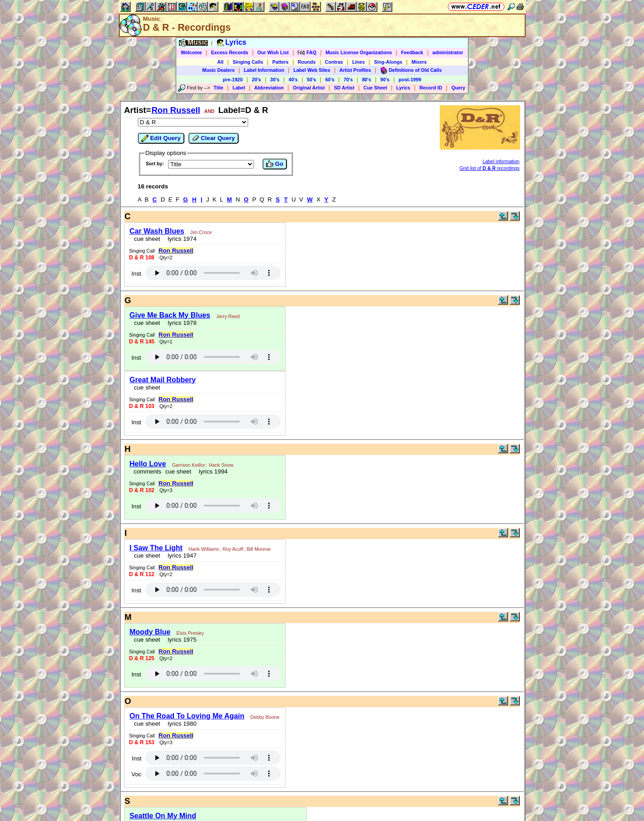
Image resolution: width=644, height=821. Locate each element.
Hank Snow (221, 465)
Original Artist (309, 88)
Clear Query (214, 138)
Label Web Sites (312, 70)
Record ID (431, 88)
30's (275, 80)
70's (348, 80)
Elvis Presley (190, 633)
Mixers (419, 62)
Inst (136, 274)
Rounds (307, 62)
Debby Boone (265, 717)
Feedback (412, 52)
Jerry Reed (228, 316)
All (221, 62)
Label (239, 88)
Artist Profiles (355, 70)
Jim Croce (201, 232)
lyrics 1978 (181, 323)
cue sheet (147, 239)
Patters (280, 62)
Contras (334, 62)
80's (367, 80)
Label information (501, 161)
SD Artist (344, 88)
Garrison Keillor (189, 465)
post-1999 (410, 80)
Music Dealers (219, 70)
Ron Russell (176, 110)
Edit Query (161, 138)
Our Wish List (273, 52)
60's (330, 80)
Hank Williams (204, 549)
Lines (358, 62)
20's (256, 80)
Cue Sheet (375, 88)
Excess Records (230, 52)
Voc (136, 774)
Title (218, 88)
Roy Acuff (233, 549)
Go (275, 164)
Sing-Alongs (388, 62)
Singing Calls (248, 62)
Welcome (191, 52)
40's (293, 80)
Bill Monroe (259, 549)
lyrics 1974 (181, 239)
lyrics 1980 (181, 724)
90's (385, 80)
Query (458, 88)
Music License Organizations (359, 52)
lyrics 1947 (181, 556)
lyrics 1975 (181, 640)
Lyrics (403, 88)
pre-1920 (233, 80)
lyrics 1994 (212, 471)
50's (311, 80)
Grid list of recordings (490, 168)
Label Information (264, 70)
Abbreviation (269, 88)
